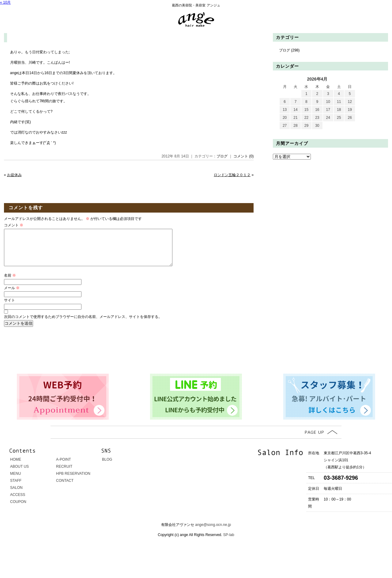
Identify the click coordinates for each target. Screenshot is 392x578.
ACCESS (18, 502)
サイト (9, 308)
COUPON (18, 509)
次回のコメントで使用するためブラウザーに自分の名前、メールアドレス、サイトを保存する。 (83, 324)
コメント (14, 225)
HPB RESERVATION (73, 481)
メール (12, 295)
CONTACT (65, 488)
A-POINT (64, 467)
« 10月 (5, 2)
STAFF (16, 488)
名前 (10, 283)
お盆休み (14, 175)
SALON (16, 495)
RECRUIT (64, 474)
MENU (15, 481)
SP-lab (228, 542)
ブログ (222, 156)
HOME (16, 467)
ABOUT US (19, 474)
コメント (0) (243, 156)
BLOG (107, 467)
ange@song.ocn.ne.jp (213, 532)
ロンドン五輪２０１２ (232, 175)
